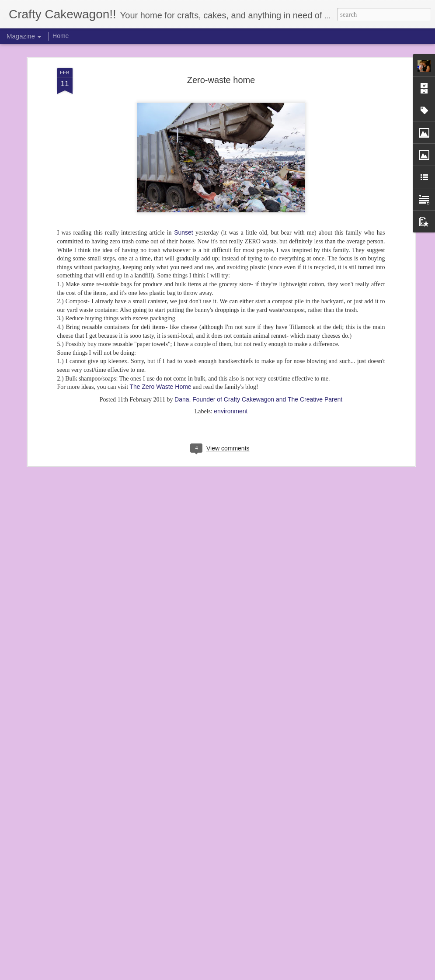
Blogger (242, 975)
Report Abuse (267, 975)
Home (61, 36)
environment (231, 362)
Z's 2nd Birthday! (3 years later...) (186, 871)
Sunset (183, 184)
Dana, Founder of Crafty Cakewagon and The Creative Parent (258, 350)
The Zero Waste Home (161, 338)
